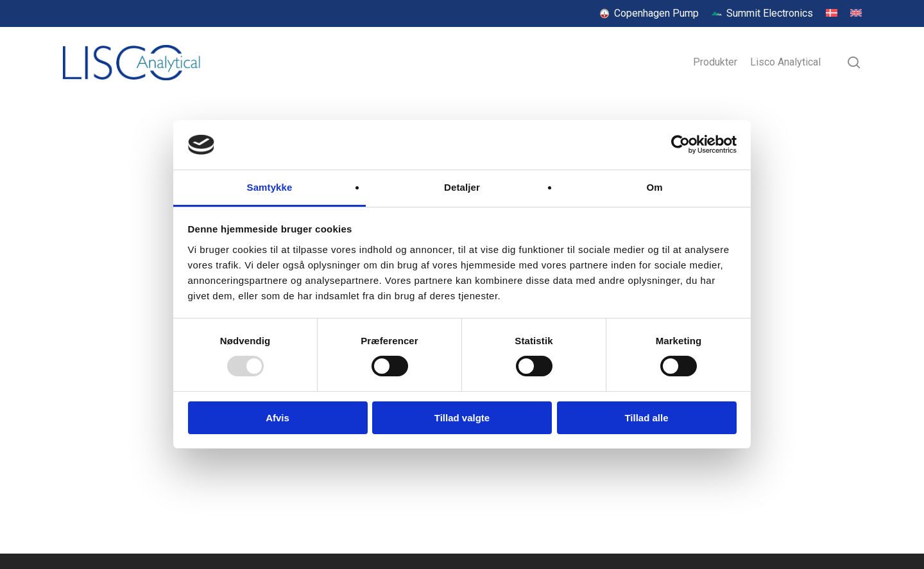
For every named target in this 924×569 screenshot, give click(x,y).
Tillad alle (646, 418)
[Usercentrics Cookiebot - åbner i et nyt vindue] (680, 144)
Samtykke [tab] (270, 187)
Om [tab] (654, 187)
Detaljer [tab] (462, 187)
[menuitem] (832, 13)
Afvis (278, 418)
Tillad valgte (462, 418)
